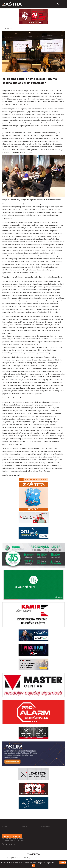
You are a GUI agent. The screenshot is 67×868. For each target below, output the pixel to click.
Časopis (24, 826)
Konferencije (46, 826)
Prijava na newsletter (12, 836)
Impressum (45, 830)
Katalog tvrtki (8, 830)
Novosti (5, 826)
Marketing (25, 830)
